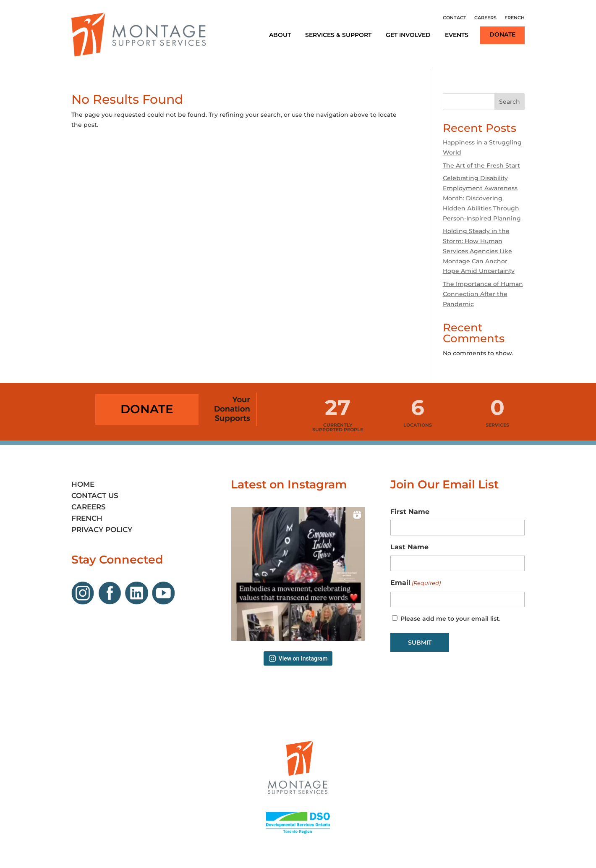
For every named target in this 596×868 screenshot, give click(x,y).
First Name (410, 512)
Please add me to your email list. (450, 619)
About (280, 35)
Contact (455, 18)
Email (416, 583)
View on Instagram (298, 658)
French (515, 18)
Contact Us (95, 496)
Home (83, 484)
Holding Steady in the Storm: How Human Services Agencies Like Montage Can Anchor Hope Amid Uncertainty (479, 251)
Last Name (409, 547)
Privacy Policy (102, 530)
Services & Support (338, 35)
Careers (485, 18)
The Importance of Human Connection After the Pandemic (483, 294)
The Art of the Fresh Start (481, 165)
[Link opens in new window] (85, 603)
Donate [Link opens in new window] (502, 34)
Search (510, 102)
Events (457, 35)
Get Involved (408, 35)
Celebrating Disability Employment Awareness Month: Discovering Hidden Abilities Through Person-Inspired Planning (482, 198)
